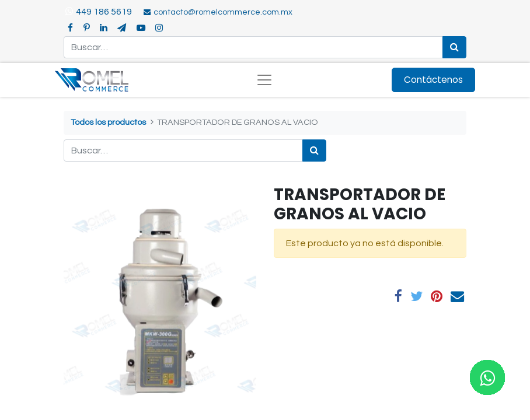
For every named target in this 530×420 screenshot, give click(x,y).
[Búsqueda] (454, 47)
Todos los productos (108, 122)
